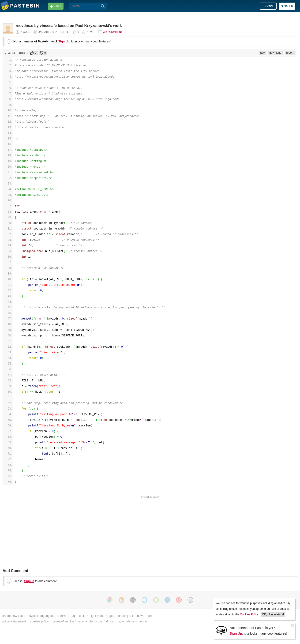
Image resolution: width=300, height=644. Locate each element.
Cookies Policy (249, 614)
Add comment (113, 32)
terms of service (64, 621)
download (275, 53)
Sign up (287, 6)
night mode (97, 616)
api (111, 616)
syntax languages (41, 616)
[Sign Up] (221, 630)
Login (268, 6)
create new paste (14, 616)
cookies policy (39, 621)
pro (151, 616)
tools (82, 616)
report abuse (126, 621)
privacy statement (14, 621)
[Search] (103, 6)
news (141, 616)
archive (62, 616)
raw (262, 53)
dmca (110, 621)
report (290, 53)
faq (73, 616)
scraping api (125, 616)
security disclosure (90, 621)
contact (144, 621)
